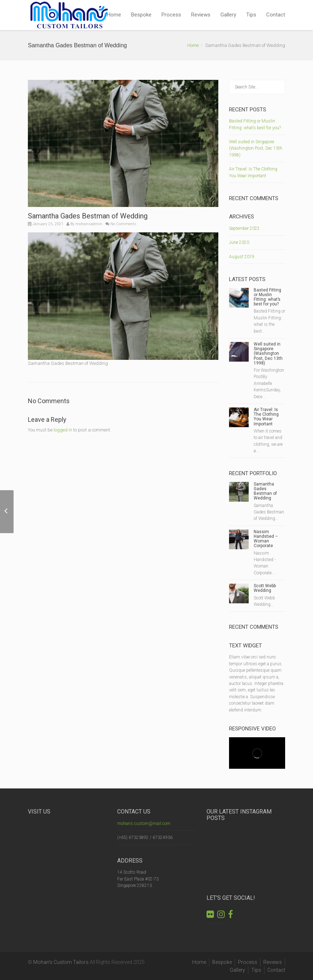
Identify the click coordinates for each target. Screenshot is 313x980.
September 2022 (244, 228)
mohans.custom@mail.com (144, 824)
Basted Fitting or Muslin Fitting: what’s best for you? (267, 297)
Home (114, 15)
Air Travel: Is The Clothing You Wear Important (266, 417)
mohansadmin (89, 224)
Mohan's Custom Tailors (61, 962)
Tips (251, 15)
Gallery (228, 15)
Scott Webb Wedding (265, 588)
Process (171, 15)
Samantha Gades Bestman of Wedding (265, 491)
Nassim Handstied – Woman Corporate (266, 539)
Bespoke (141, 15)
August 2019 (242, 257)
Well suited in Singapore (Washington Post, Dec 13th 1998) (256, 148)
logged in (63, 430)
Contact (276, 15)
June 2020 (239, 242)
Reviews (201, 15)
